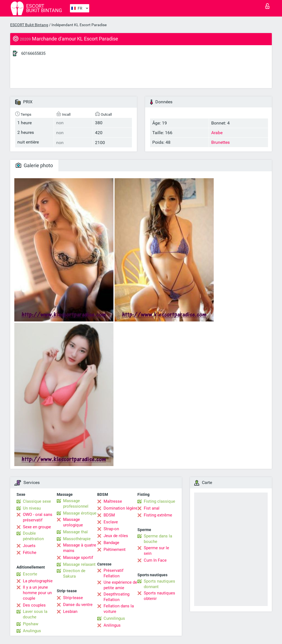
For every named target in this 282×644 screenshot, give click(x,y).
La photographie (38, 581)
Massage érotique (80, 513)
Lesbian (70, 611)
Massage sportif (78, 558)
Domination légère (120, 508)
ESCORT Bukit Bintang (29, 25)
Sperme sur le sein (156, 551)
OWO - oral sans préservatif (38, 517)
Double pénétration (33, 536)
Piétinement (115, 550)
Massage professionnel (76, 504)
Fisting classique (159, 501)
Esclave (111, 522)
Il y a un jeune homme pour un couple (37, 593)
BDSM (109, 515)
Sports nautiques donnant (159, 584)
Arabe (217, 133)
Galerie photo (34, 165)
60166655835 (33, 53)
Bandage (111, 543)
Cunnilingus (114, 618)
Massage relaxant (79, 564)
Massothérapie (77, 539)
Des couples (34, 605)
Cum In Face (155, 560)
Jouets (29, 546)
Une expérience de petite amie (120, 585)
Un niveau (32, 508)
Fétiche (30, 553)
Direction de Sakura (74, 573)
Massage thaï (75, 532)
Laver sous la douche (35, 614)
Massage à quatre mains (80, 548)
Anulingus (32, 631)
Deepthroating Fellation (116, 597)
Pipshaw (31, 624)
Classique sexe (37, 501)
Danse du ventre (78, 605)
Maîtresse (113, 501)
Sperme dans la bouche (158, 539)
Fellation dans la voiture (119, 609)
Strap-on (111, 529)
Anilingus (112, 625)
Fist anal (152, 508)
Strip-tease (73, 598)
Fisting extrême (158, 515)
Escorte (30, 574)
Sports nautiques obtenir (159, 596)
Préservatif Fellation (113, 573)
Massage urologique (73, 522)
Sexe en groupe (37, 527)
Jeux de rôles (116, 536)
